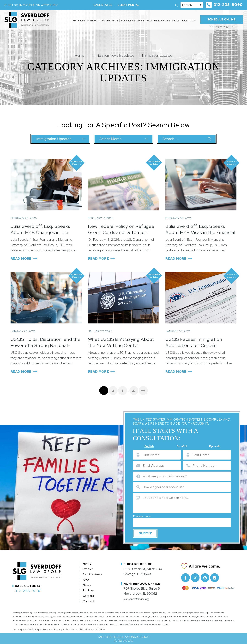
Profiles (79, 21)
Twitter (195, 576)
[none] (192, 5)
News (176, 21)
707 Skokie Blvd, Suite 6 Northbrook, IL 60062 (142, 590)
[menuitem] (192, 5)
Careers (88, 594)
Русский (214, 446)
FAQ (149, 21)
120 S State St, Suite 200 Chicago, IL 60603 (143, 570)
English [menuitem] (187, 5)
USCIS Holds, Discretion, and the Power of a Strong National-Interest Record (46, 345)
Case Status (103, 5)
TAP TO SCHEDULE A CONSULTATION (124, 639)
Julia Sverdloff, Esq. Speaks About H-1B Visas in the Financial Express (200, 232)
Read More (21, 259)
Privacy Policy (62, 628)
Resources (162, 21)
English (149, 446)
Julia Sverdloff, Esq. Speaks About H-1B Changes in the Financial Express (40, 232)
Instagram (215, 576)
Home (87, 562)
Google (205, 576)
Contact (189, 21)
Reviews (113, 21)
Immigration (96, 21)
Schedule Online (221, 19)
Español (182, 446)
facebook (185, 576)
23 (134, 391)
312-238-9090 (228, 5)
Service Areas (92, 573)
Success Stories (132, 21)
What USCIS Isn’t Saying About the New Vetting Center (121, 342)
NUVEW (100, 628)
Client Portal (128, 5)
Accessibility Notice (83, 628)
